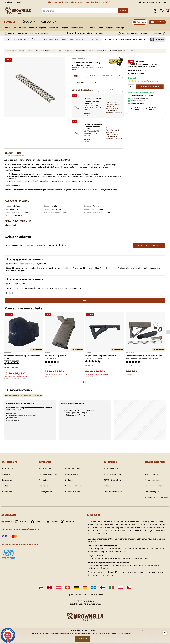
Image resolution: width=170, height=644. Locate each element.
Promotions (160, 22)
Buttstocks (129, 374)
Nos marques (7, 469)
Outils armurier (72, 474)
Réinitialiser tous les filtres (103, 76)
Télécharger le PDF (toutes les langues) (80, 410)
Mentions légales (152, 492)
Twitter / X (68, 522)
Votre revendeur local (113, 474)
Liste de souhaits (162, 11)
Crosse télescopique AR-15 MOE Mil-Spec (145, 356)
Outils (104, 28)
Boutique (10, 22)
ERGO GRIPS (78, 58)
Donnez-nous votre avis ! (149, 245)
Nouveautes (7, 480)
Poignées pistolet (49, 376)
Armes (8, 28)
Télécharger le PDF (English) (76, 415)
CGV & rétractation (112, 480)
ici (131, 633)
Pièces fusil (55, 28)
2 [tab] (86, 383)
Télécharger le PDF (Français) (77, 413)
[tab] (24, 396)
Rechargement (79, 28)
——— (132, 27)
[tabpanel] (24, 346)
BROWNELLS (130, 353)
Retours (107, 486)
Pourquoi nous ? (111, 469)
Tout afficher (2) (108, 90)
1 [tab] (84, 383)
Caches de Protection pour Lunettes (14, 378)
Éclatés (29, 22)
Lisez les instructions (74, 408)
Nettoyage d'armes (74, 486)
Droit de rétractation (113, 492)
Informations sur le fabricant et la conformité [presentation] (24, 396)
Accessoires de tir (73, 469)
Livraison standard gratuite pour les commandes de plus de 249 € (79, 2)
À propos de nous (152, 480)
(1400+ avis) (92, 33)
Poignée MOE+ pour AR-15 (57, 356)
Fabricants (49, 22)
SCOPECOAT (8, 353)
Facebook (38, 522)
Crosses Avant (89, 376)
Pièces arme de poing (38, 28)
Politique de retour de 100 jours (151, 2)
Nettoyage (124, 28)
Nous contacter (151, 474)
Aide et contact (13, 2)
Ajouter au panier (150, 87)
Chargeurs (43, 486)
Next (168, 332)
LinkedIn (53, 522)
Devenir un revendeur (154, 486)
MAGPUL (48, 353)
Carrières (148, 469)
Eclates (5, 486)
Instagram (22, 522)
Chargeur (66, 28)
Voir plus (85, 301)
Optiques (113, 28)
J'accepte (82, 638)
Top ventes (6, 474)
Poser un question (151, 109)
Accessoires (94, 28)
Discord (7, 522)
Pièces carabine (20, 28)
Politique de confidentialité (156, 497)
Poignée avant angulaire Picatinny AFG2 (104, 356)
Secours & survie (73, 492)
